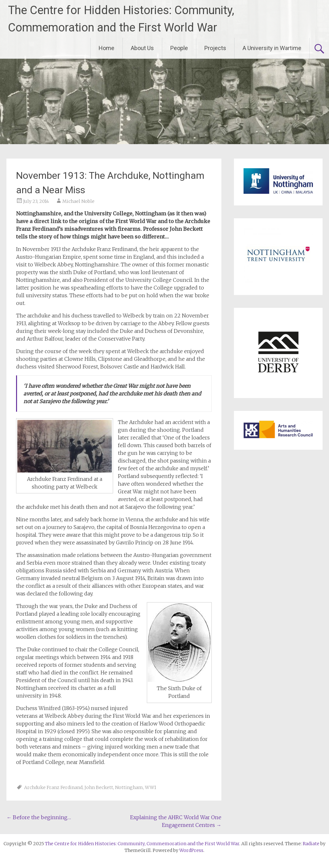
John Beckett (99, 787)
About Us (142, 48)
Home (107, 48)
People (179, 48)
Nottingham (129, 787)
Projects (215, 48)
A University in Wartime (272, 48)
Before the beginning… (39, 817)
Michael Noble (78, 201)
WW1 (151, 787)
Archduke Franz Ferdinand (53, 787)
